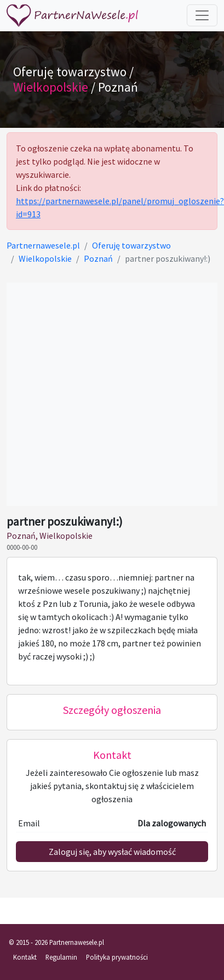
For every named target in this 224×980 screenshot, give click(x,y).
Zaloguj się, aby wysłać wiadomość (112, 852)
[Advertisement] (103, 394)
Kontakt (25, 957)
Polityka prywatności (117, 957)
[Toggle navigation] (202, 15)
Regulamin (61, 957)
